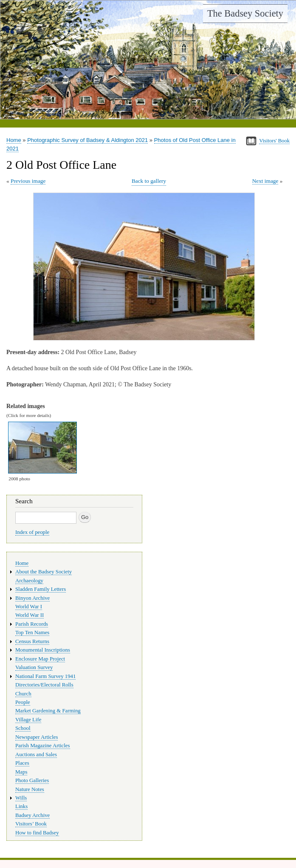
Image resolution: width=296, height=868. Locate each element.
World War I (29, 607)
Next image (265, 181)
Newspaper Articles (37, 737)
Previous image (28, 181)
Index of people (32, 532)
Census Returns (32, 641)
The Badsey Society (245, 13)
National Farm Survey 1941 (45, 676)
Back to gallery (149, 181)
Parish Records (32, 624)
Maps (21, 772)
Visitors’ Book (31, 824)
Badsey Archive (32, 815)
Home (14, 140)
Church (23, 694)
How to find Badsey (37, 833)
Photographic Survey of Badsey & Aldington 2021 (87, 140)
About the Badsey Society (44, 572)
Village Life (28, 720)
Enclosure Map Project (40, 659)
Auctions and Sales (36, 755)
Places (22, 763)
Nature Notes (30, 789)
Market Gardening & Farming (48, 711)
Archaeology (29, 581)
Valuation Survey (34, 667)
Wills (21, 798)
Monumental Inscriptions (43, 650)
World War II (30, 615)
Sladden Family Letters (41, 589)
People (23, 702)
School (23, 728)
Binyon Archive (32, 598)
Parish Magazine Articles (43, 746)
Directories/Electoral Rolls (44, 685)
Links (21, 806)
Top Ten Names (32, 633)
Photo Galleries (32, 780)
